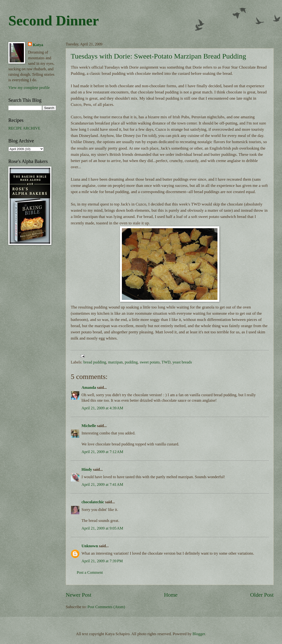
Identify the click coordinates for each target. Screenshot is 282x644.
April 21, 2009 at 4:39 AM (102, 408)
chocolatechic (93, 502)
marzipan (115, 362)
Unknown (90, 546)
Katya (38, 45)
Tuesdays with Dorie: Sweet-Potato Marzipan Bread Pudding (158, 56)
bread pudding (95, 362)
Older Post (262, 595)
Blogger (199, 634)
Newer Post (79, 595)
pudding (131, 362)
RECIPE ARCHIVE (24, 128)
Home (171, 595)
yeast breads (182, 362)
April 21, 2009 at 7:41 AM (102, 484)
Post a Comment (90, 572)
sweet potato (150, 362)
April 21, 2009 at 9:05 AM (102, 528)
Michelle (89, 426)
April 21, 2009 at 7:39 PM (102, 561)
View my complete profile (29, 88)
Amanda (89, 387)
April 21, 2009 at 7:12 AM (102, 452)
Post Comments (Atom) (106, 607)
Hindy (87, 469)
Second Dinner (54, 21)
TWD (166, 362)
